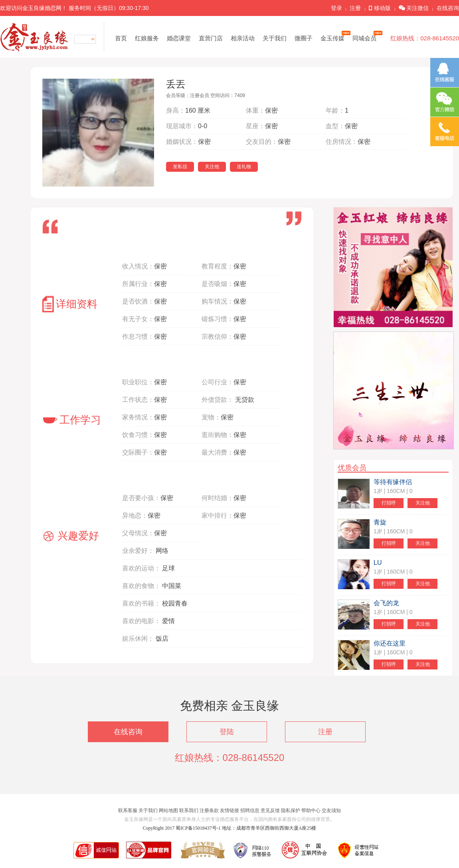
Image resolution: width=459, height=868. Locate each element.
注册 (355, 8)
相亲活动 (243, 38)
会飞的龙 (386, 603)
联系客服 (128, 810)
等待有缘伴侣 (393, 482)
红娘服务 (147, 38)
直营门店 (211, 38)
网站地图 (168, 810)
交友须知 (331, 810)
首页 (121, 38)
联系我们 (189, 810)
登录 (336, 8)
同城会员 (366, 38)
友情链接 (229, 810)
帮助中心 (311, 810)
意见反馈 (270, 810)
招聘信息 (250, 810)
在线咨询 (448, 8)
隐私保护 (291, 810)
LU (378, 563)
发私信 (180, 167)
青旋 (380, 522)
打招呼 (389, 503)
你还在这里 (390, 643)
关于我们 (275, 38)
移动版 (380, 8)
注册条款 (209, 810)
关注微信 (414, 8)
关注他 (212, 167)
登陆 (227, 732)
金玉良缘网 (34, 37)
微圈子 (304, 38)
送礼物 (244, 167)
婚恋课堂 (179, 38)
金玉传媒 (334, 38)
